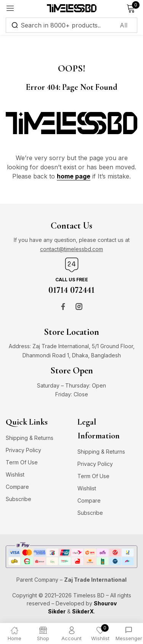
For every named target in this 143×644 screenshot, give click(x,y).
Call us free (72, 280)
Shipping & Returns (30, 438)
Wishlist (15, 474)
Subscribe (18, 499)
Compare (17, 487)
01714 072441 (71, 290)
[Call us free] (72, 265)
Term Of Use (22, 462)
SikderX (83, 611)
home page (74, 176)
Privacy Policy (23, 450)
